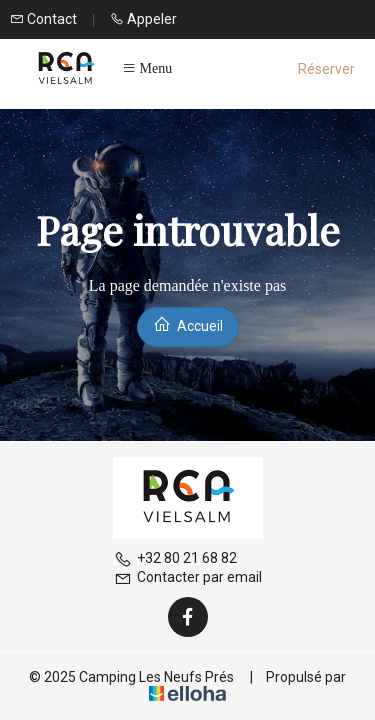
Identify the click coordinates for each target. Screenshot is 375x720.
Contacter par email (188, 577)
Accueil (188, 324)
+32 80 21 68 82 (175, 558)
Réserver (326, 69)
